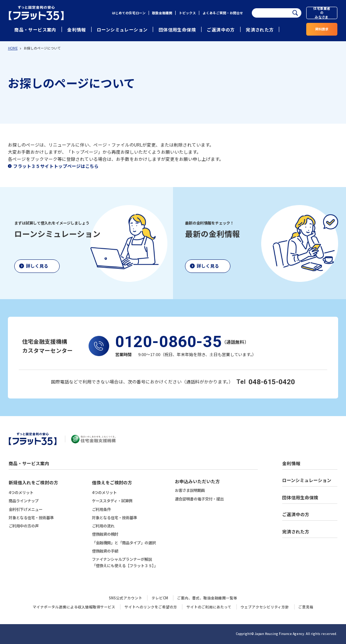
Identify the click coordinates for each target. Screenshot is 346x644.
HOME (13, 48)
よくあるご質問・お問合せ (223, 13)
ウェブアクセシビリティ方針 (265, 607)
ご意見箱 (306, 607)
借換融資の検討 (105, 534)
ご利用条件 (101, 509)
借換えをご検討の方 (112, 482)
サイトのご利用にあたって (209, 607)
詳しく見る (37, 266)
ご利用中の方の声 (24, 526)
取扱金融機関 (162, 13)
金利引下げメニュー (26, 509)
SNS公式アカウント (126, 598)
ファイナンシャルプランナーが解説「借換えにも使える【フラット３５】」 (125, 562)
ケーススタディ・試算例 (112, 501)
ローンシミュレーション (122, 29)
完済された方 (260, 29)
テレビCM (160, 598)
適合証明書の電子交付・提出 (199, 499)
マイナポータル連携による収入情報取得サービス (74, 607)
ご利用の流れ (103, 526)
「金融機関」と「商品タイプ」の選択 (124, 543)
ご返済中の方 (221, 29)
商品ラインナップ (24, 501)
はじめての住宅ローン (129, 13)
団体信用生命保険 (177, 29)
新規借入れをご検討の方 (33, 482)
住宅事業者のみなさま (322, 13)
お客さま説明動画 (190, 490)
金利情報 (77, 29)
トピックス (187, 13)
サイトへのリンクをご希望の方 (151, 607)
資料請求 (322, 29)
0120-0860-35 (168, 342)
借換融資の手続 (105, 551)
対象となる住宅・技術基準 (31, 517)
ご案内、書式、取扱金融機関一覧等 (207, 598)
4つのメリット (21, 492)
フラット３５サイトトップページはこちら (56, 166)
